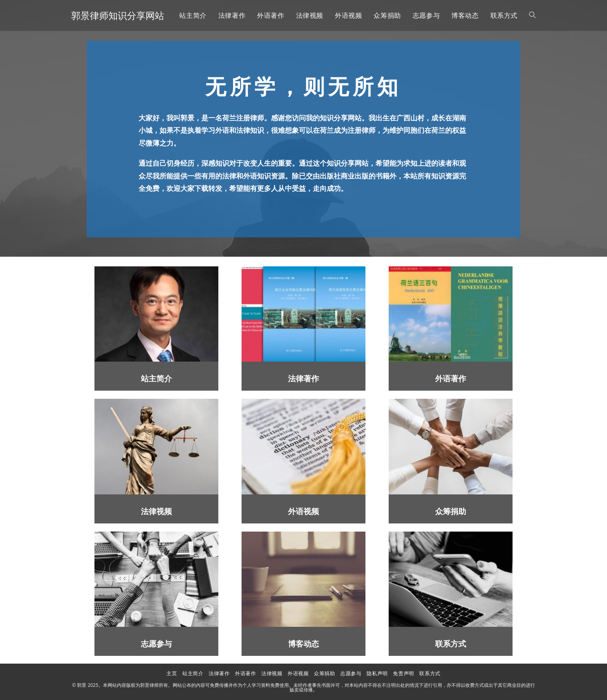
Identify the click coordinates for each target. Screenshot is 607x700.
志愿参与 (156, 644)
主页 (172, 673)
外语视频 (303, 512)
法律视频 (156, 512)
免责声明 (403, 673)
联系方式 (451, 644)
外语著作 (451, 379)
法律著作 (303, 379)
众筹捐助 (451, 512)
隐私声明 (377, 673)
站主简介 (156, 379)
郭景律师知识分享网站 (118, 15)
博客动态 (303, 644)
